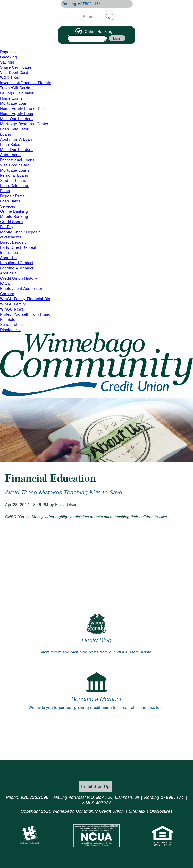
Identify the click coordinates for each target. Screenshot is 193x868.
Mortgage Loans (15, 170)
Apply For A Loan (16, 139)
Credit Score (11, 222)
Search (108, 17)
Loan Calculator (14, 129)
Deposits (8, 52)
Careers (7, 294)
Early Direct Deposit (18, 247)
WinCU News (12, 309)
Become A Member (17, 268)
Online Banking (14, 211)
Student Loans (13, 181)
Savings (7, 62)
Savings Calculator (17, 93)
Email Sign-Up (95, 786)
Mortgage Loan (14, 103)
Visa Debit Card (14, 73)
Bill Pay (7, 227)
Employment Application (22, 289)
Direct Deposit (13, 242)
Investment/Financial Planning (27, 83)
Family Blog (96, 640)
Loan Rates (10, 145)
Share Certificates (16, 67)
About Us (8, 258)
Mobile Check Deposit (20, 232)
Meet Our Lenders (16, 119)
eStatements (11, 237)
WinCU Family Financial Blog (26, 299)
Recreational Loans (17, 160)
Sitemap (137, 811)
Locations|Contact (17, 263)
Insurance (9, 253)
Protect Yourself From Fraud (25, 314)
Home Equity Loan (17, 114)
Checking (9, 57)
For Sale (8, 320)
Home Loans (11, 98)
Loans (6, 134)
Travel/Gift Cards (15, 88)
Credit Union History (19, 278)
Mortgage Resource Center (24, 124)
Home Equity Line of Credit (24, 109)
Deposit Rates (12, 196)
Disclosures (11, 330)
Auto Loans (10, 155)
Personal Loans (14, 175)
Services (8, 206)
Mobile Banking (14, 217)
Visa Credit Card (15, 165)
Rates (5, 191)
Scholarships (12, 325)
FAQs (5, 284)
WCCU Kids (11, 78)
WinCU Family (13, 304)
